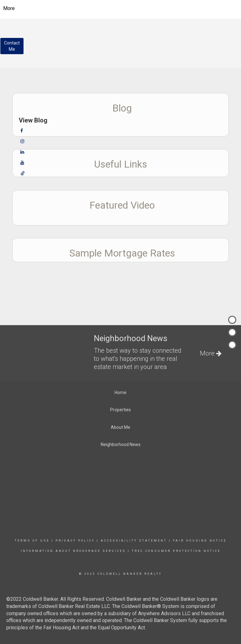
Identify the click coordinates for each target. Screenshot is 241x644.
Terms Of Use (32, 541)
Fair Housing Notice (200, 541)
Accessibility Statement (134, 541)
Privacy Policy (75, 541)
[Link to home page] (121, 8)
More (9, 8)
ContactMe (12, 46)
